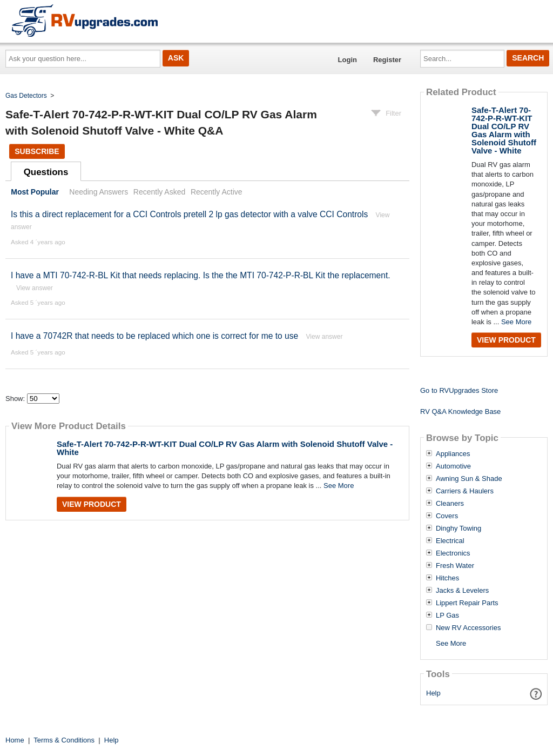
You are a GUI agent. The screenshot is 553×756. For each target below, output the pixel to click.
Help (433, 693)
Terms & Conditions (64, 740)
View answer (35, 288)
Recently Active (217, 192)
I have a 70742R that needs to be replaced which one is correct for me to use (154, 336)
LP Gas (447, 615)
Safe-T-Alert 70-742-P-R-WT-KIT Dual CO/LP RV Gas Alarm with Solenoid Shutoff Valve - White (225, 448)
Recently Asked (159, 192)
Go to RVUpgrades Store (459, 390)
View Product (92, 504)
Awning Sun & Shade (469, 479)
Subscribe (37, 151)
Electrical (450, 541)
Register (387, 60)
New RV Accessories (468, 628)
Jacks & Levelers (462, 591)
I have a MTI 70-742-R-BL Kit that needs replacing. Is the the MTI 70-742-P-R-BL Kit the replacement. (201, 275)
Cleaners (450, 504)
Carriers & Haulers (465, 491)
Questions (46, 172)
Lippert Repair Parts (467, 603)
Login (348, 60)
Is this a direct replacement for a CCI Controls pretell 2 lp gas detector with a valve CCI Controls (189, 214)
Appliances (453, 454)
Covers (447, 516)
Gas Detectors (26, 96)
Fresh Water (455, 566)
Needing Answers (99, 192)
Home (15, 740)
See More (339, 486)
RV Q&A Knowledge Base (460, 412)
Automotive (453, 466)
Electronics (453, 553)
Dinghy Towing (458, 528)
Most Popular (35, 192)
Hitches (447, 578)
